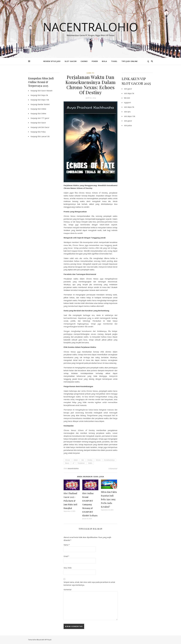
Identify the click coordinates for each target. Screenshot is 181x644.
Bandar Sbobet (44, 104)
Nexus (67, 463)
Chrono (68, 460)
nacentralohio (73, 468)
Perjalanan (81, 463)
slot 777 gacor (44, 118)
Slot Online (42, 109)
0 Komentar (113, 469)
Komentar (68, 589)
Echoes (98, 460)
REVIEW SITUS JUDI (52, 61)
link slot (127, 98)
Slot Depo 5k (43, 95)
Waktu (90, 463)
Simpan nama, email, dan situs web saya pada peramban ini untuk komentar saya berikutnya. (89, 584)
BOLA (104, 61)
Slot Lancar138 (44, 136)
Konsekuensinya (109, 460)
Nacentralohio (90, 27)
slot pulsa (128, 125)
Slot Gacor (42, 123)
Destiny (90, 460)
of (73, 463)
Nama (67, 545)
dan (83, 460)
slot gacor (128, 89)
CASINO (84, 61)
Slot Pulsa (42, 132)
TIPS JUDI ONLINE (130, 61)
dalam (76, 460)
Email (66, 556)
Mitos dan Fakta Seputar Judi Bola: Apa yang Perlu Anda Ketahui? (109, 499)
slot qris (127, 112)
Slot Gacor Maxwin (45, 91)
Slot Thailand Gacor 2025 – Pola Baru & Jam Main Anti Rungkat (70, 501)
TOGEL (114, 61)
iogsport (127, 102)
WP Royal (48, 640)
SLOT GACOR (71, 61)
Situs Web (68, 568)
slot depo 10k (130, 116)
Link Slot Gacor (44, 127)
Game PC (90, 73)
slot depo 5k (129, 93)
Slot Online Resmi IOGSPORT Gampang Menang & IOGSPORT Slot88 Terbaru (90, 504)
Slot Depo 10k (43, 100)
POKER (95, 61)
